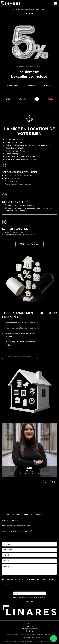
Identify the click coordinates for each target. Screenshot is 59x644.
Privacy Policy (37, 641)
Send (8, 584)
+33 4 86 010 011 (16, 520)
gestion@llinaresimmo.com (19, 526)
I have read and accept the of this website (30, 579)
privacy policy (35, 579)
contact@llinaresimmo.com (30, 629)
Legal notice (28, 634)
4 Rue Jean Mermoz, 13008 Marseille (26, 515)
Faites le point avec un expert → (20, 356)
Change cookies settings (47, 634)
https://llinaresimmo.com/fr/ (20, 531)
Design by (37, 637)
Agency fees (36, 634)
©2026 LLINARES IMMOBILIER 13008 (15, 634)
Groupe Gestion (29, 244)
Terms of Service (48, 641)
